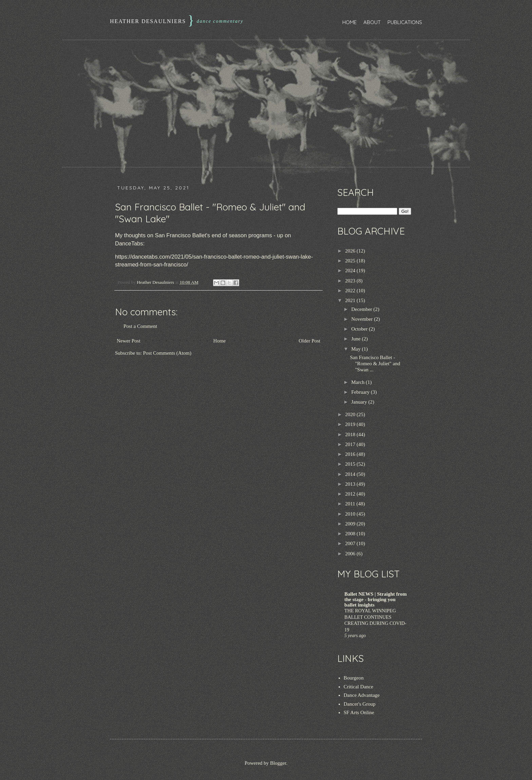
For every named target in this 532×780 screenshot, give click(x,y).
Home (349, 22)
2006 (351, 554)
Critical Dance (358, 687)
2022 (351, 291)
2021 (351, 300)
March (358, 382)
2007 (351, 543)
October (360, 329)
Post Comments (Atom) (167, 353)
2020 (351, 414)
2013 (351, 484)
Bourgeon (354, 678)
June (356, 339)
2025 (351, 261)
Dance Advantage (362, 695)
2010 (351, 514)
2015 (351, 464)
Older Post (309, 341)
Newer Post (129, 341)
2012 (351, 494)
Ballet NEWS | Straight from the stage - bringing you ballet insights (376, 599)
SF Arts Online (359, 712)
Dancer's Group (360, 704)
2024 (351, 271)
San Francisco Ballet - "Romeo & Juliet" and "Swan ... (375, 364)
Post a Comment (140, 326)
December (362, 309)
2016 (351, 454)
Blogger (278, 763)
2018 (351, 434)
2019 (351, 424)
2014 (351, 474)
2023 (351, 281)
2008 (351, 534)
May (356, 349)
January (360, 402)
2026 (351, 251)
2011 (351, 504)
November (363, 319)
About (372, 22)
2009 (351, 524)
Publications (405, 22)
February (361, 392)
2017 (351, 444)
